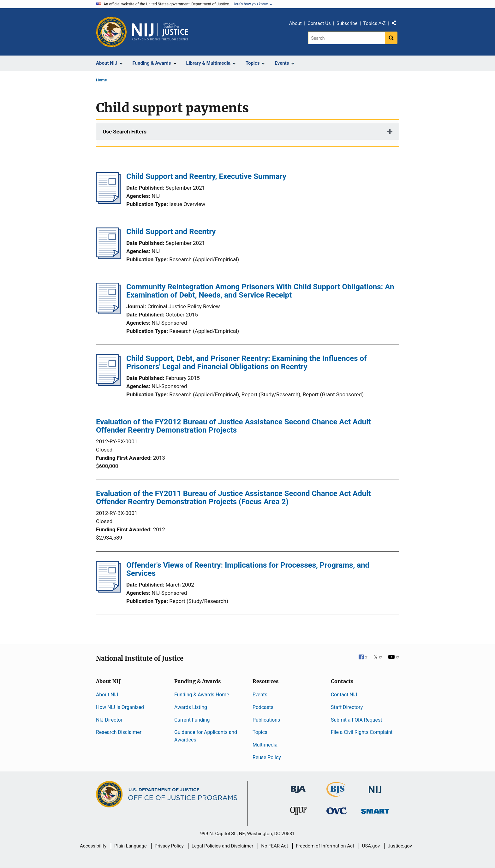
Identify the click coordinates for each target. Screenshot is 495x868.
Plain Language (131, 846)
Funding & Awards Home (202, 695)
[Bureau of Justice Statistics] (337, 794)
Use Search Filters (125, 132)
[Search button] (391, 38)
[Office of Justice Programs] (111, 32)
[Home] (160, 32)
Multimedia (265, 745)
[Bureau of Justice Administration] (298, 786)
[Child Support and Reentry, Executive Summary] (108, 202)
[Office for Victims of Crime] (337, 811)
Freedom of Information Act (325, 846)
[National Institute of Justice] (375, 787)
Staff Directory (347, 707)
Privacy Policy (169, 846)
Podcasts (263, 707)
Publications (266, 720)
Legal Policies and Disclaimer (222, 846)
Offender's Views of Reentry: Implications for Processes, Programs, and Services (248, 569)
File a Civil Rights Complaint (362, 732)
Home (101, 80)
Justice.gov (400, 846)
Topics (260, 732)
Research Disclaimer (119, 732)
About (295, 23)
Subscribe (347, 23)
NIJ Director (109, 720)
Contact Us (319, 23)
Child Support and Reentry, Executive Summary (206, 176)
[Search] (346, 38)
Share (396, 24)
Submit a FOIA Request (356, 720)
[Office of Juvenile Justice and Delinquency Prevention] (298, 812)
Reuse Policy (267, 757)
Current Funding (192, 720)
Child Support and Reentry (171, 232)
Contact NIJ (344, 695)
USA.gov (371, 846)
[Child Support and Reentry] (108, 257)
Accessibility (93, 846)
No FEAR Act (274, 846)
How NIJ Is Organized (120, 707)
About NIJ (107, 695)
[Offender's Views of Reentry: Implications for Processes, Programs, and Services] (108, 591)
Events (260, 695)
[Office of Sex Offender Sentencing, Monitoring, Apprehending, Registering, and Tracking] (375, 809)
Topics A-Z (375, 23)
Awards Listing (191, 707)
